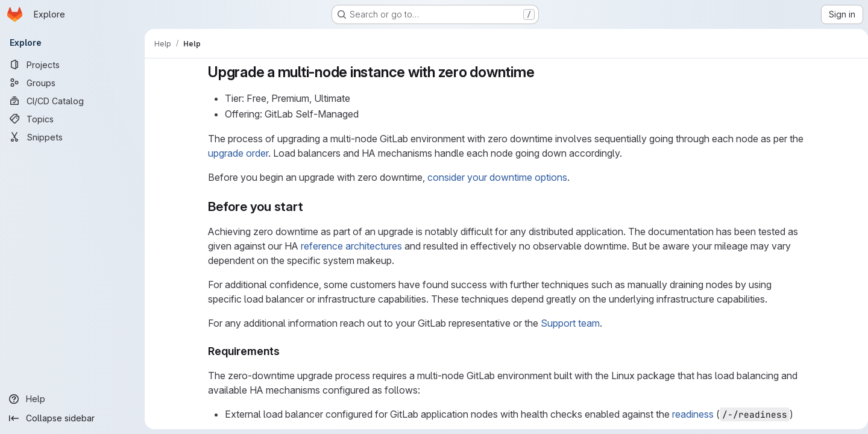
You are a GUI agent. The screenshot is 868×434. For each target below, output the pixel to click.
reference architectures (349, 246)
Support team (568, 323)
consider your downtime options (495, 177)
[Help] (72, 399)
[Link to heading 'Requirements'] (283, 351)
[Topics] (72, 119)
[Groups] (72, 83)
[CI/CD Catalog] (72, 101)
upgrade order (236, 153)
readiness (690, 414)
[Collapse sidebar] (72, 418)
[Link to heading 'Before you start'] (308, 206)
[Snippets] (72, 137)
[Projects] (72, 64)
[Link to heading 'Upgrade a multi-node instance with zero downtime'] (539, 72)
